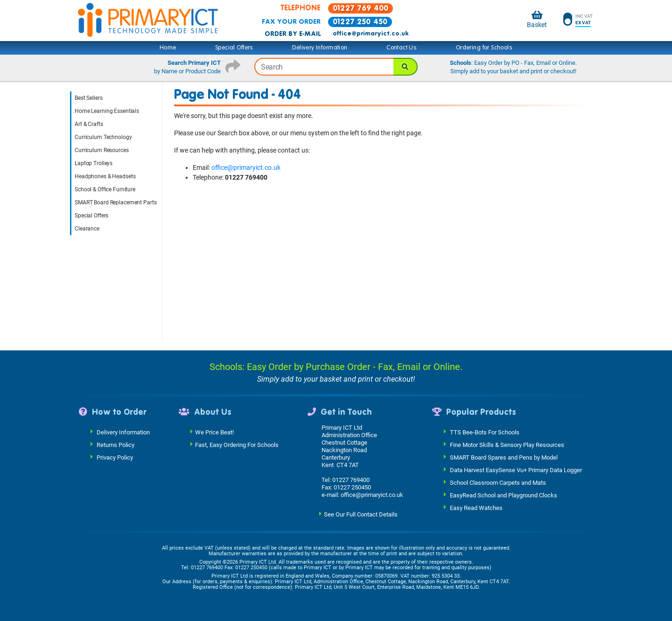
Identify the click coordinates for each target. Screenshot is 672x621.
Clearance (87, 229)
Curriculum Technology (103, 137)
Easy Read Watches (476, 507)
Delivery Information (320, 48)
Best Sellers (89, 98)
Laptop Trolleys (94, 163)
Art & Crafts (89, 124)
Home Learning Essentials (107, 111)
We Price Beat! (214, 432)
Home (168, 48)
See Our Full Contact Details (361, 514)
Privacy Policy (115, 457)
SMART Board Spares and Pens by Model (504, 457)
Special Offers (234, 48)
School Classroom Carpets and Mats (498, 482)
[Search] (406, 67)
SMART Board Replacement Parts (116, 202)
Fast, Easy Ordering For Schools (237, 444)
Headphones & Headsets (105, 176)
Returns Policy (115, 444)
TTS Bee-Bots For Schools (485, 432)
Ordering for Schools (484, 48)
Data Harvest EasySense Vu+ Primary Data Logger (516, 470)
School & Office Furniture (105, 189)
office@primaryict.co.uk (371, 34)
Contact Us (402, 48)
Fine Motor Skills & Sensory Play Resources (507, 444)
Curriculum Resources (102, 150)
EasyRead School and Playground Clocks (504, 495)
